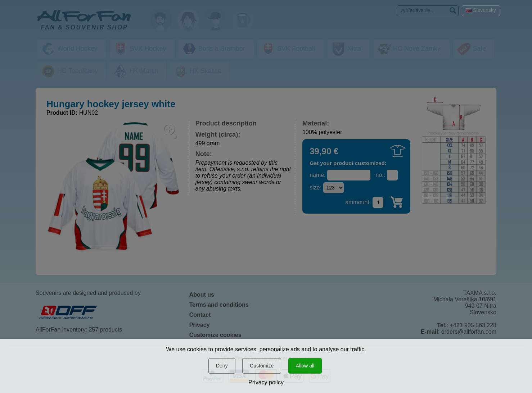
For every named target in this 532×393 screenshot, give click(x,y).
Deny (222, 366)
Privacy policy (266, 382)
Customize (262, 366)
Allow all (305, 366)
